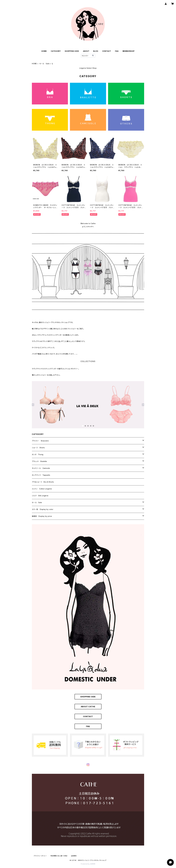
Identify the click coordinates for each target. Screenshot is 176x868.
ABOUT (86, 51)
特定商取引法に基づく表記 (59, 856)
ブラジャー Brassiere (40, 441)
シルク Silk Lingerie (40, 496)
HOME (44, 51)
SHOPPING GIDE (72, 51)
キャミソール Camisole (41, 468)
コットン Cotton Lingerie (42, 489)
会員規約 (74, 856)
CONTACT (107, 51)
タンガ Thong (38, 454)
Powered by (88, 864)
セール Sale (44, 64)
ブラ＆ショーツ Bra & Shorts (43, 482)
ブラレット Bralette (39, 461)
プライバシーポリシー (40, 856)
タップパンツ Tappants (41, 475)
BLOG (96, 51)
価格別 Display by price (42, 516)
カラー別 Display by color (43, 509)
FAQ (117, 51)
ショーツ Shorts (38, 448)
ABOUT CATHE (88, 707)
